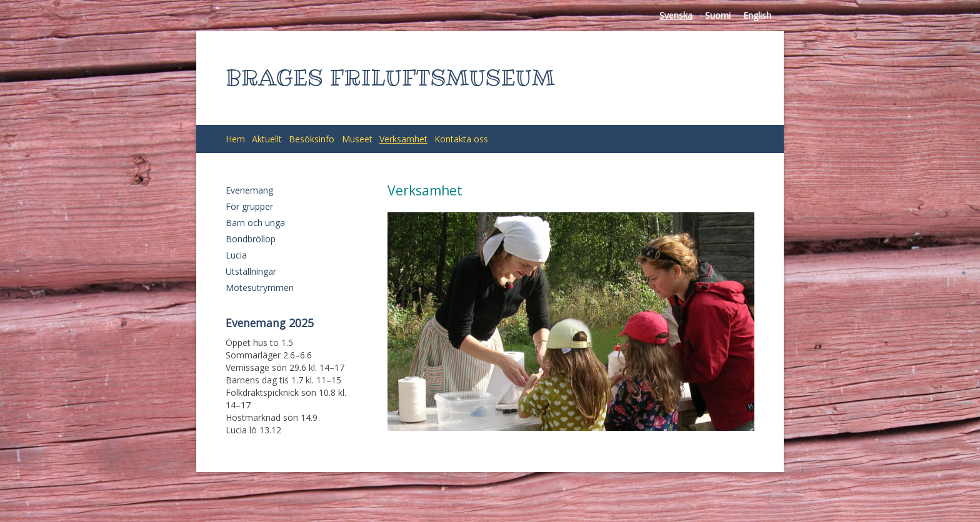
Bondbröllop (251, 239)
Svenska (676, 15)
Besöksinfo (312, 139)
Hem (235, 139)
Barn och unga (255, 223)
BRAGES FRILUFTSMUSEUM (390, 78)
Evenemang (249, 190)
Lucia (236, 255)
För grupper (249, 206)
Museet (357, 139)
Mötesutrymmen (260, 288)
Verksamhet (403, 139)
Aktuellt (267, 139)
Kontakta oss (461, 139)
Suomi (718, 15)
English (757, 15)
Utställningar (251, 271)
